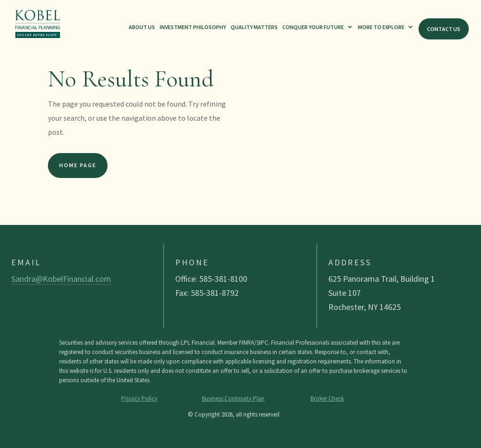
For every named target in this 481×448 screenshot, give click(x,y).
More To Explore (381, 27)
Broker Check (327, 398)
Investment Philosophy (193, 27)
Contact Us (444, 29)
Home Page (78, 165)
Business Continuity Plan (233, 398)
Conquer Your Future (313, 27)
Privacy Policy (139, 398)
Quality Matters (254, 27)
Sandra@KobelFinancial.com (61, 279)
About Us (142, 27)
